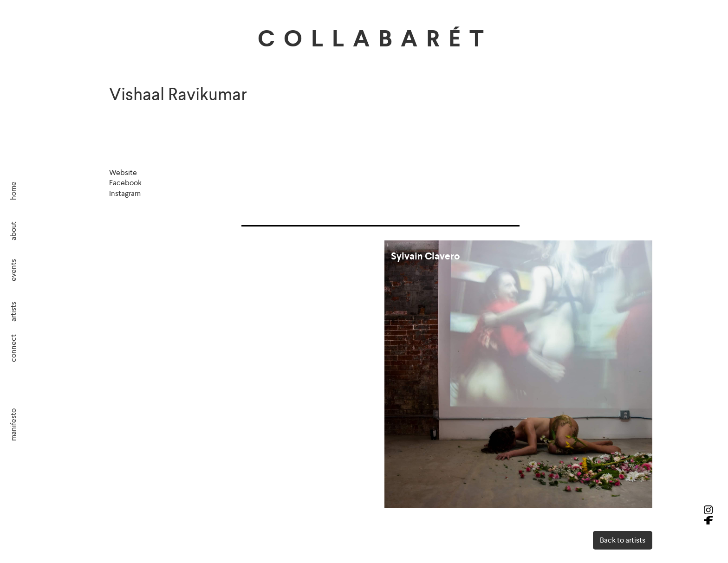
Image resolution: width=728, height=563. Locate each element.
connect (13, 348)
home (13, 191)
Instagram (125, 193)
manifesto (13, 424)
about (13, 231)
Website (123, 172)
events (13, 270)
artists (13, 312)
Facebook (125, 183)
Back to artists (623, 540)
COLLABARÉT (375, 39)
